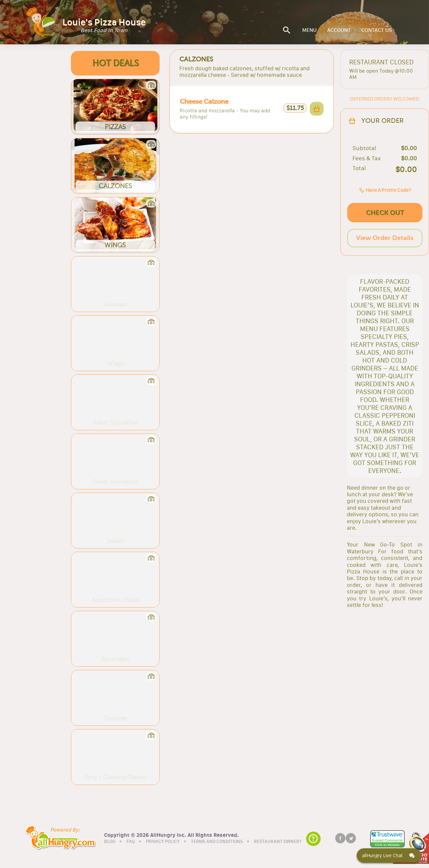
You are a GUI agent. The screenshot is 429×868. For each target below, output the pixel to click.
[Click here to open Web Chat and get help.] (389, 856)
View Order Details (385, 238)
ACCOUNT (339, 30)
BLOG (110, 842)
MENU (309, 30)
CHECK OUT (385, 213)
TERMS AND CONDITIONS (217, 842)
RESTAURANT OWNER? (278, 842)
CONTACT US (377, 30)
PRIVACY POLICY (163, 842)
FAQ (131, 842)
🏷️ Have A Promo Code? (385, 190)
